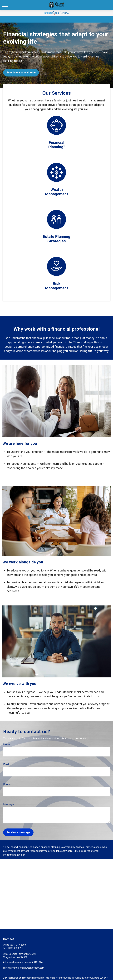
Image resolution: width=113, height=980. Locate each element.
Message (9, 804)
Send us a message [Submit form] (18, 832)
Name (7, 745)
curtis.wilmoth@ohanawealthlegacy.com (24, 968)
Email (6, 764)
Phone (7, 784)
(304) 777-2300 (18, 945)
